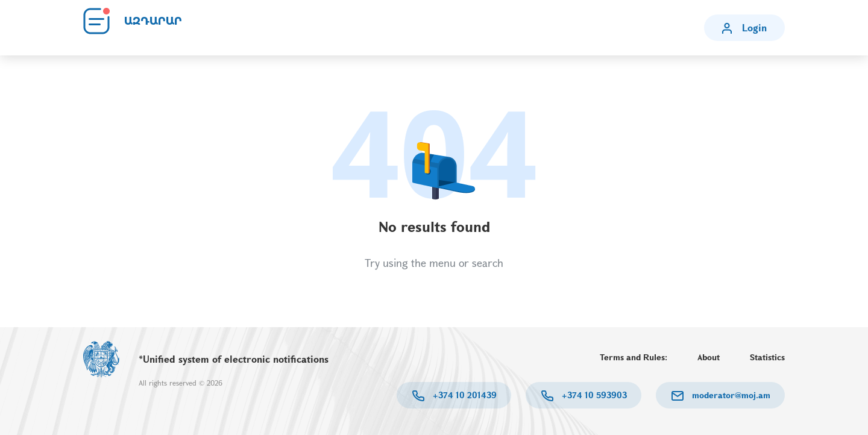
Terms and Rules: (634, 357)
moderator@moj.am (730, 395)
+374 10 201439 (464, 395)
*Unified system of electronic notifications (234, 359)
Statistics (767, 357)
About (709, 357)
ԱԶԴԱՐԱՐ (153, 21)
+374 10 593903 (593, 395)
